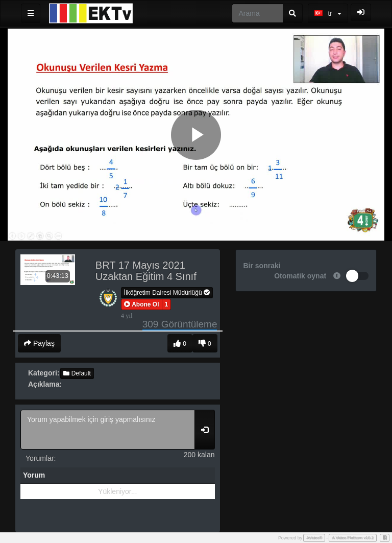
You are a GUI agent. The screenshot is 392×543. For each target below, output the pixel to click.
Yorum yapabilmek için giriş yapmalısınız (108, 430)
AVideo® (314, 538)
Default (77, 373)
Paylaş (39, 343)
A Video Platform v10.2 (353, 538)
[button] (142, 304)
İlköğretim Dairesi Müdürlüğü (167, 293)
